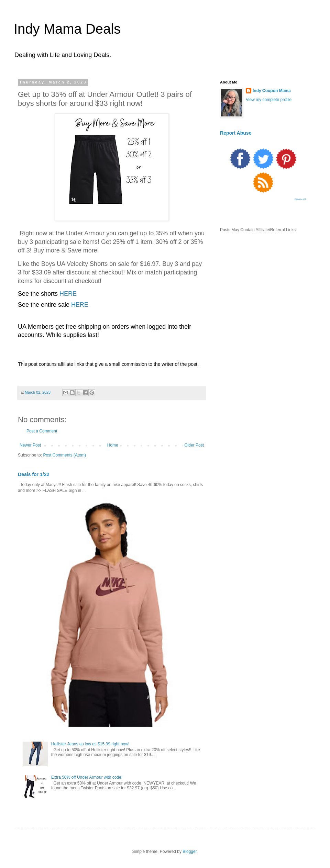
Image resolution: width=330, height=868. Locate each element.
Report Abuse (236, 133)
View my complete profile (269, 100)
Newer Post (30, 445)
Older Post (194, 445)
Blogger (190, 852)
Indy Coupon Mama (272, 91)
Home (113, 445)
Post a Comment (42, 431)
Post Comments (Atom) (64, 455)
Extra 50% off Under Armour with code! (87, 777)
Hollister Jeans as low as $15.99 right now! (90, 744)
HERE (68, 294)
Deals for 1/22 (34, 474)
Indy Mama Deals (67, 29)
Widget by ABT (300, 199)
